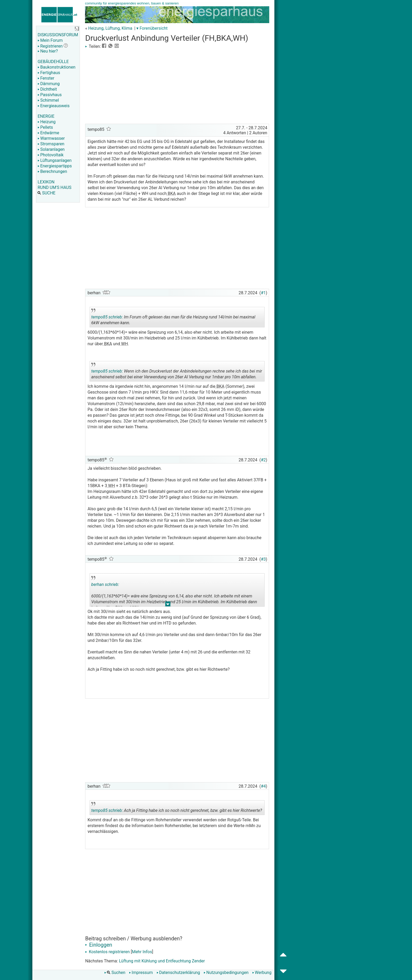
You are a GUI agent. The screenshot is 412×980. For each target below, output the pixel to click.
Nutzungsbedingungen (226, 973)
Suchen (115, 973)
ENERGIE (46, 116)
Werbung (262, 973)
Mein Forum (50, 40)
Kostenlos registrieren (107, 952)
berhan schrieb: (105, 584)
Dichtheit (47, 89)
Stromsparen (51, 144)
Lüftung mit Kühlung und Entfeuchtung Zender (162, 961)
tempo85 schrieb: (107, 317)
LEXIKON (46, 182)
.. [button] (168, 605)
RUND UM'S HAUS (54, 187)
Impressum (141, 973)
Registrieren (50, 46)
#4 (263, 786)
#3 (263, 559)
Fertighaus (49, 73)
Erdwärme (48, 133)
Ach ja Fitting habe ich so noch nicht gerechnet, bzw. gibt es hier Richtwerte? (177, 808)
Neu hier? (48, 51)
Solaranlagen (51, 149)
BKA (171, 194)
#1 (263, 293)
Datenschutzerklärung (178, 973)
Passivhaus (50, 95)
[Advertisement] (177, 86)
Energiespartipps (55, 166)
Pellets (45, 127)
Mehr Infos (142, 952)
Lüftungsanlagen (55, 160)
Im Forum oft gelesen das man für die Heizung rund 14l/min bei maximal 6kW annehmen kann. (173, 318)
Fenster (46, 78)
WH (124, 344)
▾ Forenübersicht (152, 28)
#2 (263, 460)
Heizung (47, 122)
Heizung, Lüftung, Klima (110, 28)
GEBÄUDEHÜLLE (53, 62)
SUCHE (47, 193)
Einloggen (99, 945)
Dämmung (49, 84)
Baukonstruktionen (56, 67)
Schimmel (48, 100)
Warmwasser (51, 138)
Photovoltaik (51, 155)
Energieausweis (53, 106)
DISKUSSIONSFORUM (58, 35)
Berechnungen (52, 171)
